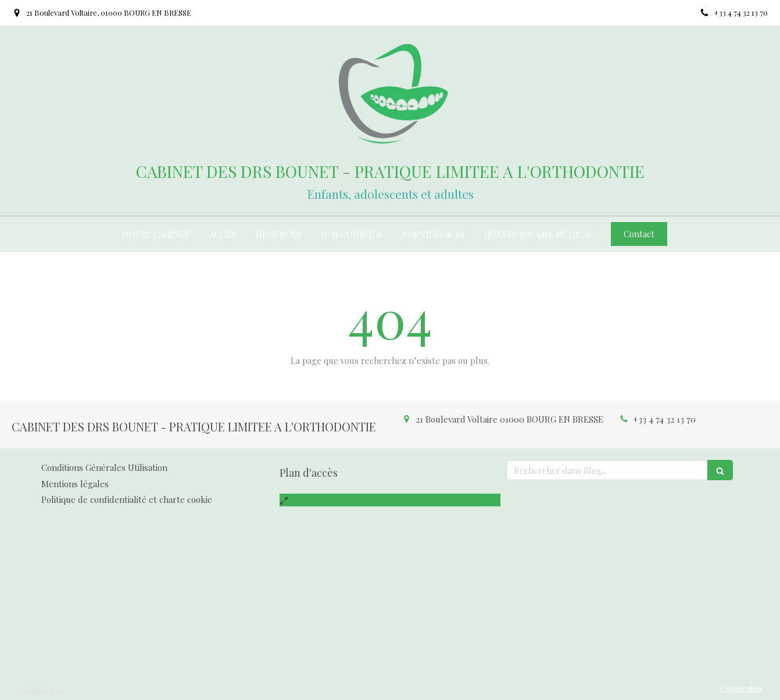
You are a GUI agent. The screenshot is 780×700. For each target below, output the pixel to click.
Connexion (741, 688)
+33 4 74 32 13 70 (664, 419)
